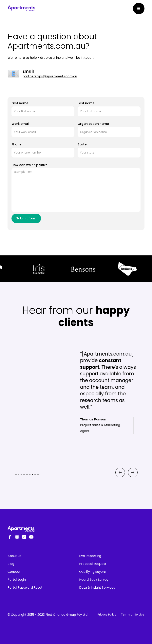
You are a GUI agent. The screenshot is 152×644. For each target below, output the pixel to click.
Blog (11, 564)
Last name (86, 103)
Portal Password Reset (25, 588)
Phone (16, 144)
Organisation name (93, 124)
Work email (20, 124)
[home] (21, 8)
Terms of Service (133, 615)
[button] (139, 9)
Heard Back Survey (94, 580)
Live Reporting (90, 556)
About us (14, 556)
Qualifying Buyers (92, 572)
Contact (14, 572)
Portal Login (17, 580)
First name (20, 103)
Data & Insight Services (97, 588)
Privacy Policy (107, 615)
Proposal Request (93, 564)
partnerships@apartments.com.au (50, 76)
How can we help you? (29, 165)
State (82, 144)
